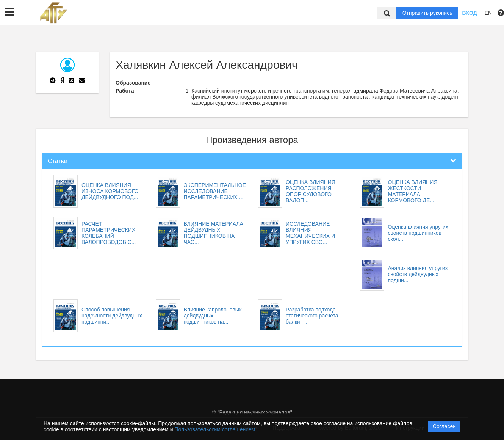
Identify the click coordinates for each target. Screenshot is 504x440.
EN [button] (488, 13)
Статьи (58, 161)
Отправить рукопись (427, 13)
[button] (9, 12)
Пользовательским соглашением (215, 429)
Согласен (444, 426)
